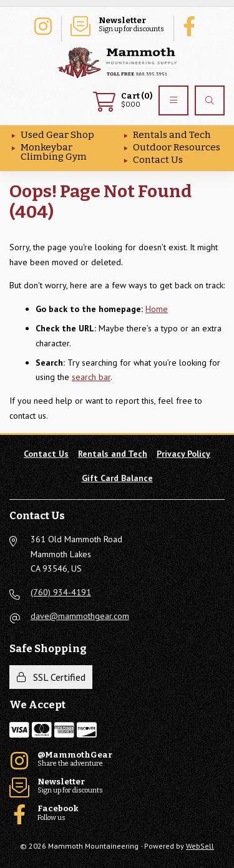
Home (157, 309)
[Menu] (173, 100)
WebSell (200, 846)
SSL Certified (51, 677)
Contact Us (158, 160)
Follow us (192, 25)
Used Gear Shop (57, 135)
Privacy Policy (183, 454)
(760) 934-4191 (61, 592)
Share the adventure (42, 25)
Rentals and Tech (172, 135)
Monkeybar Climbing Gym (54, 152)
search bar (91, 377)
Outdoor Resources (177, 147)
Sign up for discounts (117, 25)
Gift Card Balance (117, 478)
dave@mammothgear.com (80, 616)
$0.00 (123, 100)
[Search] (210, 100)
